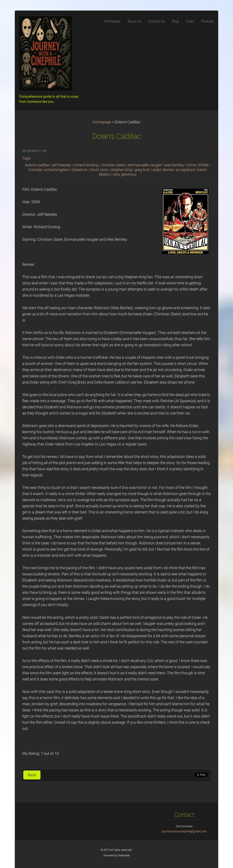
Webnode (124, 855)
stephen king (121, 170)
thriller (203, 165)
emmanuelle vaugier (145, 165)
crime (191, 165)
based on (80, 170)
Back (32, 775)
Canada (35, 170)
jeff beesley (62, 165)
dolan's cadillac (37, 165)
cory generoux (125, 174)
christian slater (113, 165)
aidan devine (163, 170)
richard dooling (86, 165)
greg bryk (142, 170)
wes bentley (174, 165)
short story (99, 170)
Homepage (102, 122)
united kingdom (57, 170)
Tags (26, 158)
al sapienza (185, 170)
